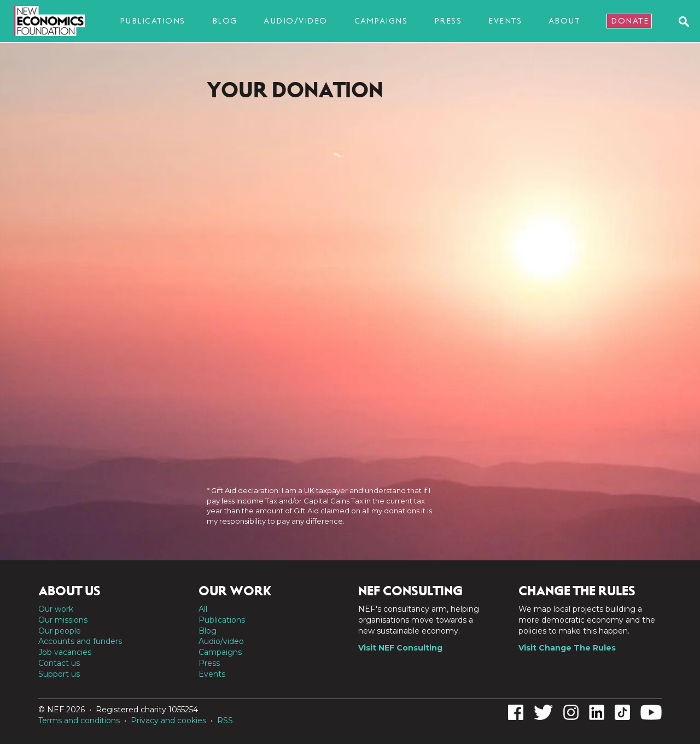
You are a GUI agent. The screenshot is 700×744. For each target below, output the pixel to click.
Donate (630, 21)
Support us (59, 674)
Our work (56, 609)
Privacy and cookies (168, 720)
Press (448, 21)
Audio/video (296, 21)
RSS (225, 720)
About (564, 21)
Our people (60, 631)
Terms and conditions (79, 720)
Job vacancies (65, 652)
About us (69, 591)
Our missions (63, 620)
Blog (225, 21)
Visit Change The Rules (567, 648)
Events (505, 21)
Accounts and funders (80, 641)
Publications (153, 21)
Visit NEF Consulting (400, 648)
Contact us (59, 663)
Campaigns (381, 21)
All (203, 609)
